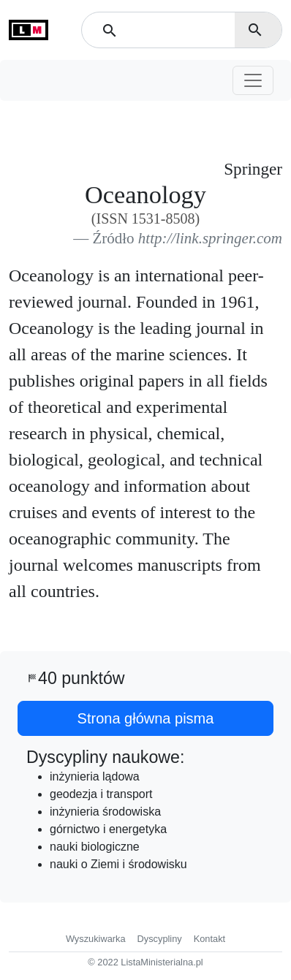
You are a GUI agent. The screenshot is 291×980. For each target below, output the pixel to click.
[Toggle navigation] (253, 80)
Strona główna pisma (146, 718)
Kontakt (209, 939)
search (255, 30)
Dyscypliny (160, 939)
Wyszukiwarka (96, 939)
